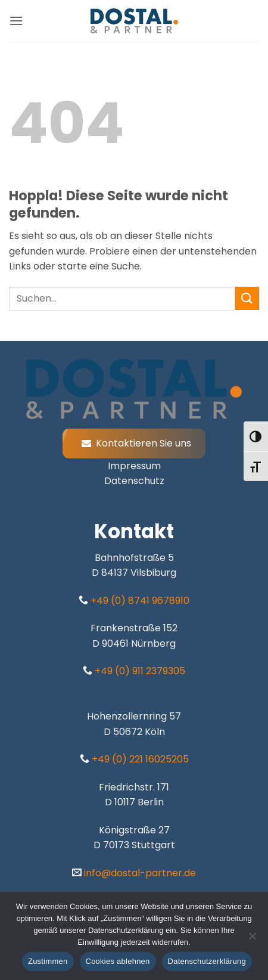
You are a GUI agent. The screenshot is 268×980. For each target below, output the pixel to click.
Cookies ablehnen (118, 961)
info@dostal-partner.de (139, 873)
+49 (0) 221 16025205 (139, 759)
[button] (16, 21)
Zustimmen (48, 961)
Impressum (134, 466)
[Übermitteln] (247, 298)
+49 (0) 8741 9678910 (139, 601)
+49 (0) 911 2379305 (139, 671)
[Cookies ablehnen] (252, 939)
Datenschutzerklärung (207, 961)
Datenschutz (134, 481)
